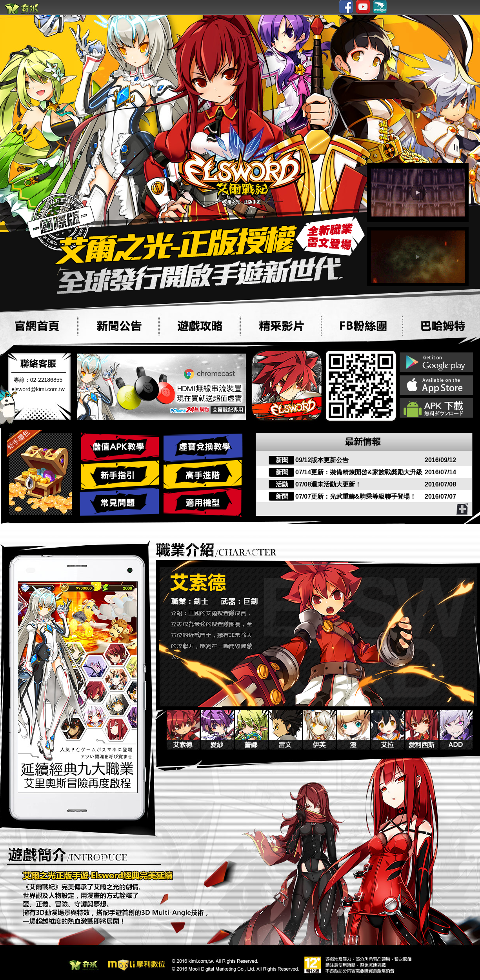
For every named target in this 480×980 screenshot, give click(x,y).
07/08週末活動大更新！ (328, 484)
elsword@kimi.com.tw (38, 389)
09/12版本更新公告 (322, 460)
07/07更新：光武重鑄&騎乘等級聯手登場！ (356, 496)
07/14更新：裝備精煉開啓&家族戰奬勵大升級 (359, 472)
